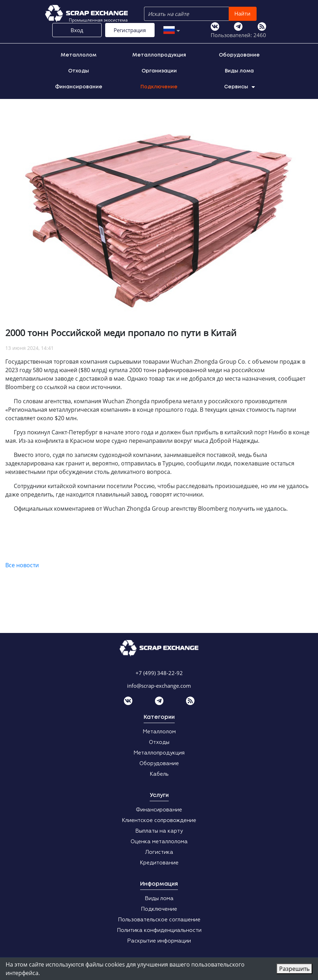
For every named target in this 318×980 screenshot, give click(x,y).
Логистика (159, 852)
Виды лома (239, 71)
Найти (242, 13)
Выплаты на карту (159, 831)
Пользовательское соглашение (159, 920)
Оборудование (239, 55)
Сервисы (239, 87)
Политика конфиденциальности (159, 930)
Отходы (79, 71)
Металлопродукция (159, 55)
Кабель (159, 774)
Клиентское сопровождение (159, 820)
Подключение (159, 87)
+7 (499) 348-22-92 (159, 673)
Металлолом (79, 55)
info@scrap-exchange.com (159, 686)
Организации (159, 71)
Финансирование (79, 87)
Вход (77, 30)
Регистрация (130, 30)
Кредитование (159, 863)
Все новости (22, 565)
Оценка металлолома (159, 842)
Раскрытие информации (159, 941)
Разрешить (294, 969)
